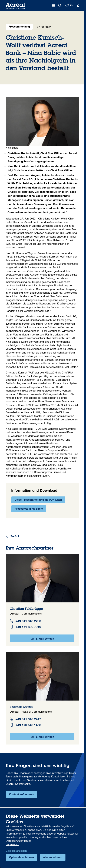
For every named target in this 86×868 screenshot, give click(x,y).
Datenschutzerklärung (19, 841)
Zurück (13, 536)
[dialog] (43, 838)
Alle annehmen (53, 858)
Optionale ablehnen (21, 858)
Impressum (12, 844)
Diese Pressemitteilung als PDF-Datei (38, 500)
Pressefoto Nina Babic (29, 509)
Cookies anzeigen (16, 851)
